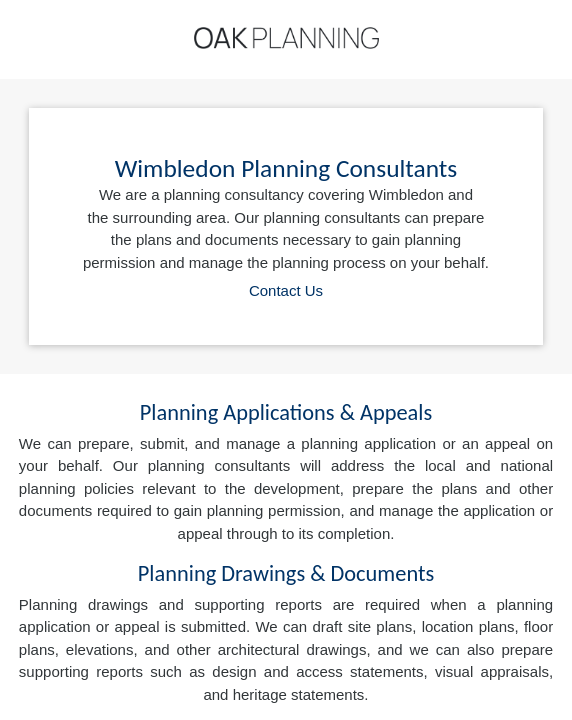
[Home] (286, 38)
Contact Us (286, 290)
